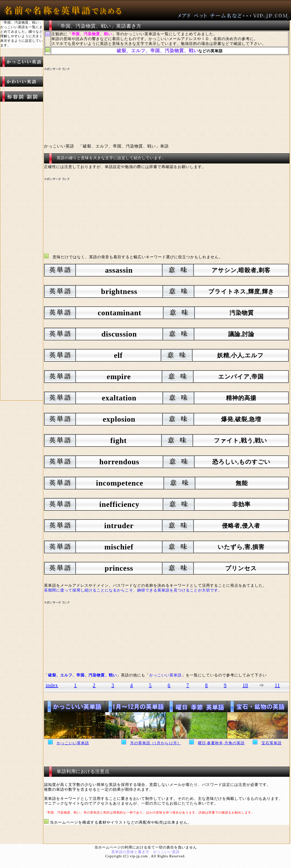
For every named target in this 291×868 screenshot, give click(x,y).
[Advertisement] (139, 103)
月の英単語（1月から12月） (156, 743)
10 (245, 685)
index (52, 685)
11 (277, 685)
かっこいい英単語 (73, 743)
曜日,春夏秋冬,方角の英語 (221, 743)
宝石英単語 (272, 743)
